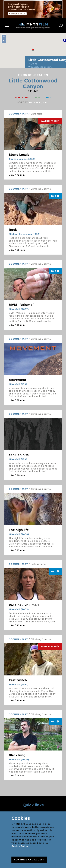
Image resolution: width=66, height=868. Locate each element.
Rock (13, 230)
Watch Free (50, 121)
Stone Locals (19, 155)
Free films (22, 98)
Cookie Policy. (20, 846)
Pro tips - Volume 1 (24, 605)
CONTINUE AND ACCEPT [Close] (29, 860)
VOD (38, 98)
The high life (19, 530)
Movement (18, 380)
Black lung (17, 755)
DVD (49, 98)
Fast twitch (18, 680)
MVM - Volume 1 (22, 305)
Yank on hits (19, 455)
